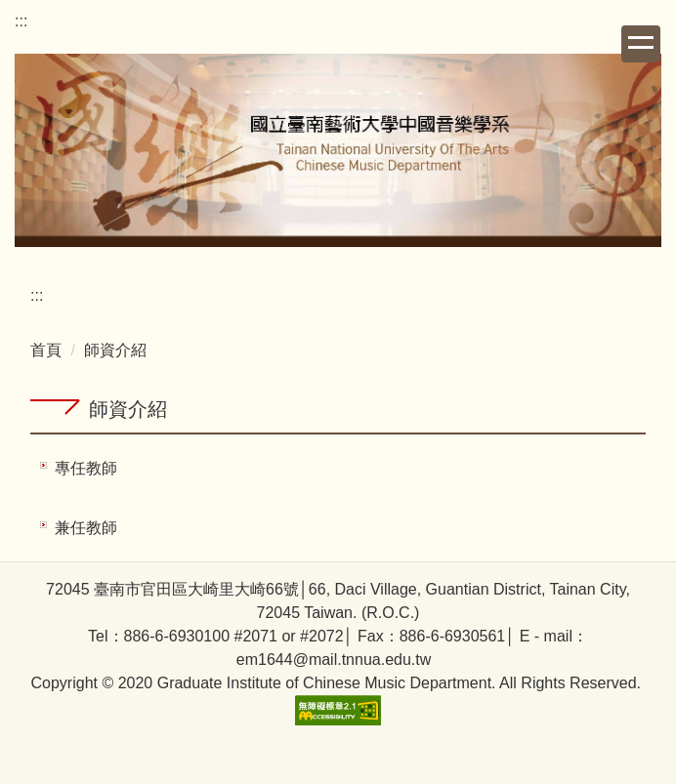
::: (21, 21)
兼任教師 (86, 528)
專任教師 (86, 468)
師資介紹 (115, 350)
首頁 (46, 350)
